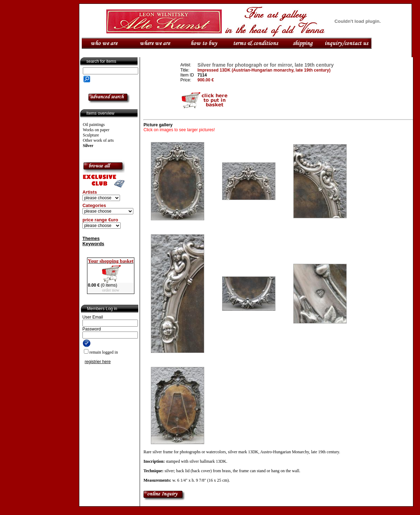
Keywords (93, 244)
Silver (88, 146)
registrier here (98, 362)
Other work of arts (98, 140)
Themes (91, 238)
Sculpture (91, 135)
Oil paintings (94, 125)
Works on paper (96, 130)
